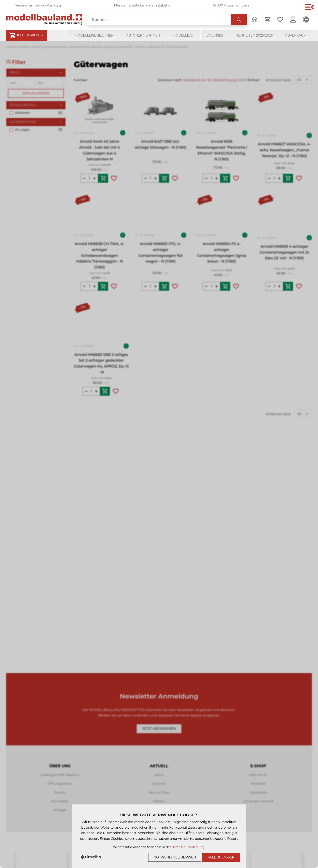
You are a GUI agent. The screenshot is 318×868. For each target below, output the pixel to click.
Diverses (215, 35)
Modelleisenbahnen (94, 35)
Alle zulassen (221, 857)
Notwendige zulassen (175, 857)
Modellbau (183, 35)
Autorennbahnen (143, 35)
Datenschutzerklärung (188, 847)
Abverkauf (295, 35)
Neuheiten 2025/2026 (254, 35)
